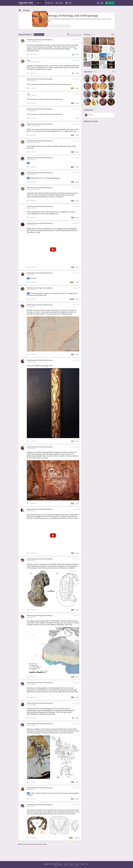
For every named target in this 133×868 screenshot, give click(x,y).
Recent (26, 37)
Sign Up (110, 3)
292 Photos (66, 26)
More (113, 37)
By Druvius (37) (39, 37)
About (66, 864)
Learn (69, 3)
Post (40, 3)
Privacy (77, 864)
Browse (49, 3)
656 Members (56, 26)
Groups (59, 3)
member (31, 847)
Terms (71, 864)
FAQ (87, 864)
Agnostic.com (26, 3)
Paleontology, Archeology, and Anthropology (69, 16)
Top (113, 74)
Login (100, 3)
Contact (82, 864)
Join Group (45, 26)
